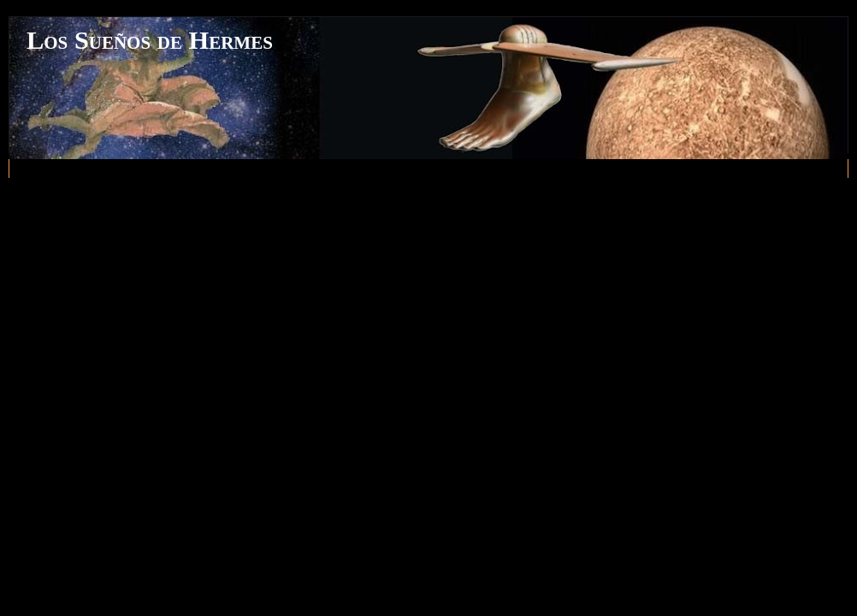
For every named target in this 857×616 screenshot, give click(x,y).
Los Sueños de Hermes (150, 40)
